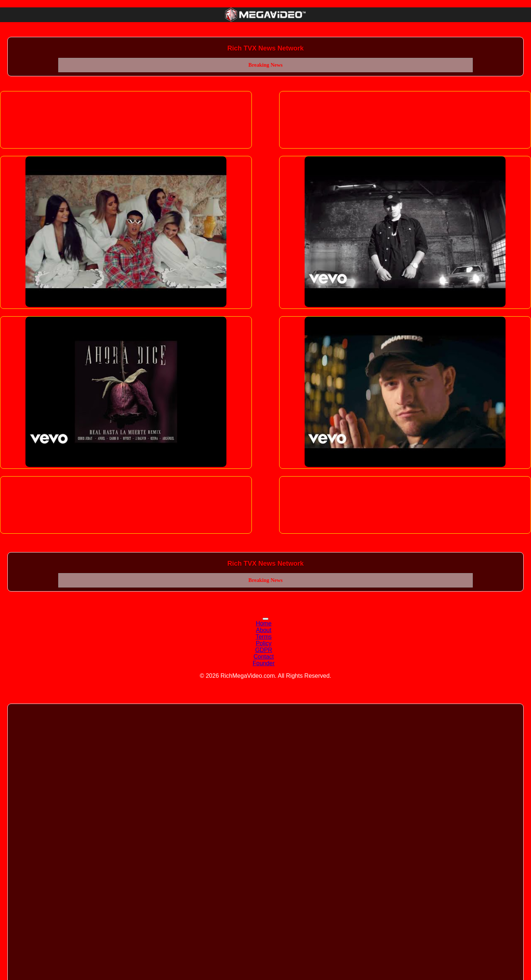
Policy (264, 643)
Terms (264, 637)
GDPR (264, 650)
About (264, 630)
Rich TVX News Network (265, 48)
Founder (264, 663)
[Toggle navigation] (265, 619)
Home (264, 623)
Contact (263, 657)
